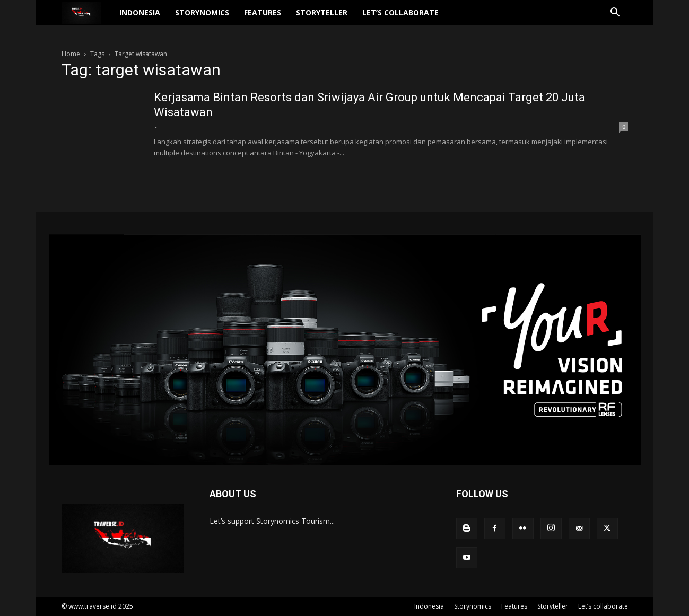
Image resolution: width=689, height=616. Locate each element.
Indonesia (140, 12)
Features (263, 12)
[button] (615, 14)
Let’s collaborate (400, 12)
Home (71, 54)
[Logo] (87, 13)
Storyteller (322, 12)
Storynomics (202, 12)
